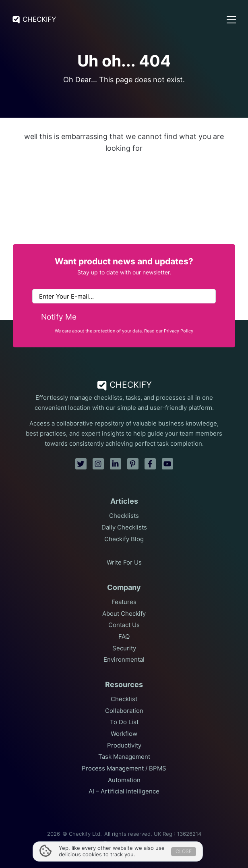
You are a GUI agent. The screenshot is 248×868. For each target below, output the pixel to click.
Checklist (124, 699)
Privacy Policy (179, 331)
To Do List (124, 722)
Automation (124, 780)
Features (124, 602)
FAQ (124, 637)
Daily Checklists (124, 527)
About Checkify (124, 614)
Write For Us (124, 563)
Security (124, 648)
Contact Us (124, 625)
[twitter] (81, 464)
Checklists (124, 516)
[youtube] (167, 464)
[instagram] (98, 464)
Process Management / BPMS (124, 768)
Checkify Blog (124, 539)
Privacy (136, 843)
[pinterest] (133, 464)
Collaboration (124, 711)
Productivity (124, 745)
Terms (111, 843)
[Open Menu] (231, 20)
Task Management (124, 757)
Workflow (124, 734)
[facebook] (150, 464)
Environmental (124, 660)
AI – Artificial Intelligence (124, 791)
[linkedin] (116, 464)
